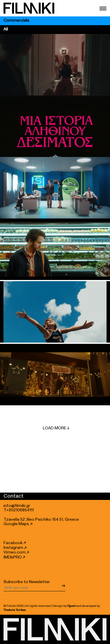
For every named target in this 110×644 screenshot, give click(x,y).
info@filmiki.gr (17, 506)
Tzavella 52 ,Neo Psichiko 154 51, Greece (41, 520)
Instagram (15, 548)
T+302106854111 (19, 510)
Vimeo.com (16, 552)
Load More (56, 428)
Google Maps (18, 524)
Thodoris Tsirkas (15, 610)
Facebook (15, 543)
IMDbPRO (14, 557)
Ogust (71, 606)
